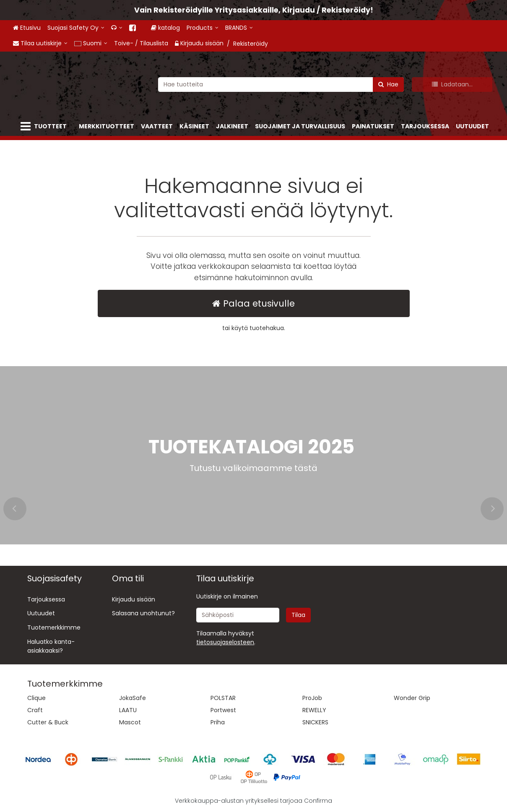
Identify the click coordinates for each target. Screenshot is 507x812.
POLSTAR (223, 698)
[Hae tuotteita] (281, 84)
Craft (35, 710)
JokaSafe (133, 698)
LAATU (128, 710)
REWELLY (314, 710)
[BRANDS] (246, 28)
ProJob (312, 698)
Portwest (223, 710)
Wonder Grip (412, 698)
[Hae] (388, 84)
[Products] (210, 28)
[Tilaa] (298, 615)
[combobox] (281, 84)
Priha (218, 722)
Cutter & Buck (48, 722)
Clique (36, 698)
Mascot (130, 722)
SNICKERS (315, 722)
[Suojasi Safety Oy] (76, 28)
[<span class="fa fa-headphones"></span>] (117, 28)
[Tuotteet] (45, 126)
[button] (225, 642)
